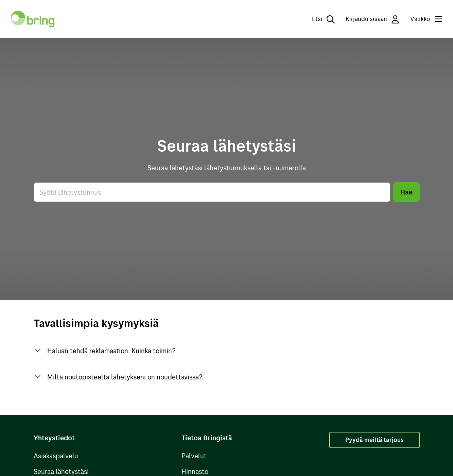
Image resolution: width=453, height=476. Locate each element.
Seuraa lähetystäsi (61, 471)
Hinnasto (195, 471)
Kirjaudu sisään (372, 19)
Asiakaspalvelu (56, 456)
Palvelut (194, 456)
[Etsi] (319, 19)
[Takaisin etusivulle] (33, 19)
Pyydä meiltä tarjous (374, 440)
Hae (406, 192)
